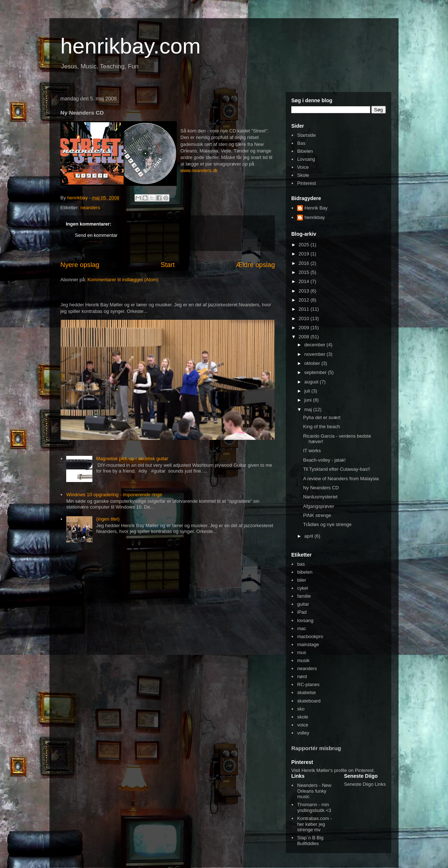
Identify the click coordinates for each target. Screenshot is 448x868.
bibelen (305, 572)
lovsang (305, 620)
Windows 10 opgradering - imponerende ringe (114, 495)
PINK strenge (317, 515)
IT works (312, 451)
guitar (303, 604)
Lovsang (306, 159)
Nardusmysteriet (320, 497)
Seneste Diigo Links (365, 784)
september (316, 372)
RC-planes (308, 684)
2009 (305, 328)
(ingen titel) (108, 519)
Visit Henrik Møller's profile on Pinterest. (333, 770)
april (309, 536)
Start (168, 265)
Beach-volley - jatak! (324, 460)
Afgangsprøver (318, 506)
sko (301, 709)
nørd (302, 676)
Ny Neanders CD (321, 488)
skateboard (309, 701)
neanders (90, 208)
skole (303, 717)
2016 (305, 263)
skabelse (306, 692)
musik (303, 660)
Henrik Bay (316, 208)
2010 (305, 318)
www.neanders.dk (199, 170)
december (315, 345)
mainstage (308, 644)
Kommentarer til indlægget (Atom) (123, 280)
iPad (302, 612)
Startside (306, 135)
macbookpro (310, 636)
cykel (303, 588)
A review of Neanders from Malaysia (341, 479)
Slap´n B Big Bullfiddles (310, 841)
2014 (305, 281)
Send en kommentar (96, 235)
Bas (301, 143)
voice (303, 725)
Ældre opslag (255, 265)
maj (309, 409)
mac (302, 628)
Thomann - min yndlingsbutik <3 (314, 807)
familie (304, 596)
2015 (305, 272)
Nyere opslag (80, 265)
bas (301, 564)
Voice (303, 167)
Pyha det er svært (322, 417)
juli (308, 391)
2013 (305, 291)
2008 (305, 337)
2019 (305, 254)
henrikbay (315, 217)
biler (302, 580)
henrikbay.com (131, 46)
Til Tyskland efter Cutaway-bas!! (336, 469)
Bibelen (305, 151)
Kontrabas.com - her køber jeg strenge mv (314, 824)
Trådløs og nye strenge (327, 524)
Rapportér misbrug (316, 748)
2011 (305, 309)
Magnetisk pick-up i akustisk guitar (132, 459)
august (312, 382)
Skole (303, 175)
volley (303, 733)
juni (309, 400)
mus (302, 652)
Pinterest (306, 183)
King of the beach (321, 427)
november (315, 354)
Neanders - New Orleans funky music (314, 791)
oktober (313, 363)
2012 (305, 300)
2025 (305, 245)
